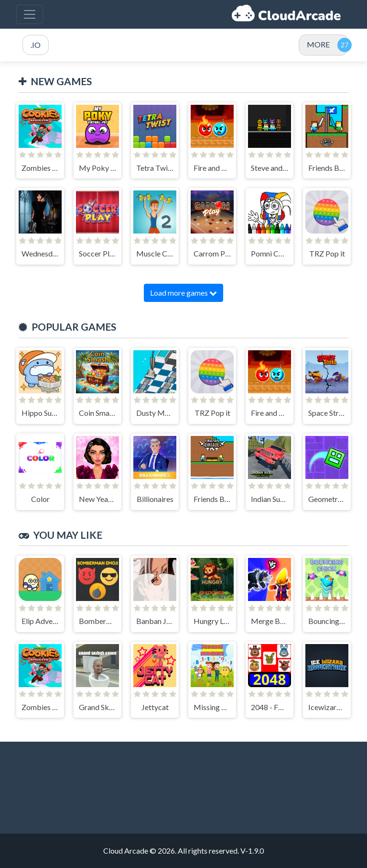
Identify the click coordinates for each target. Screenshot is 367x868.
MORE (318, 44)
